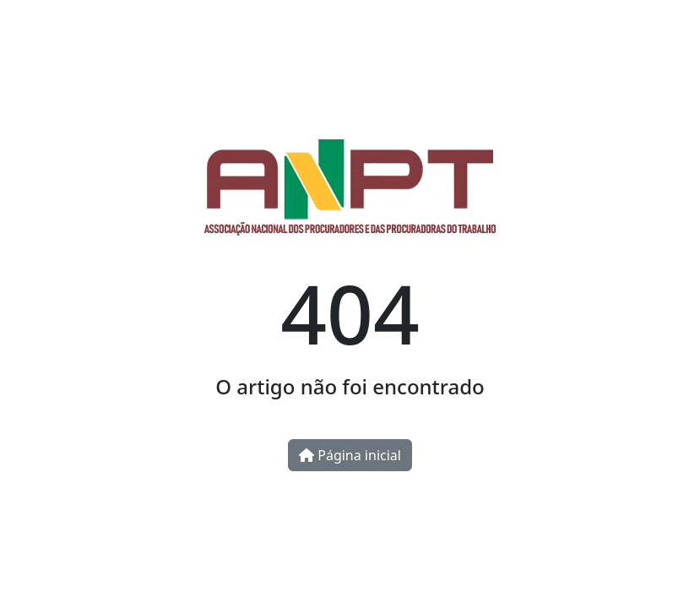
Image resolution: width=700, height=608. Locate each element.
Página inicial (350, 455)
